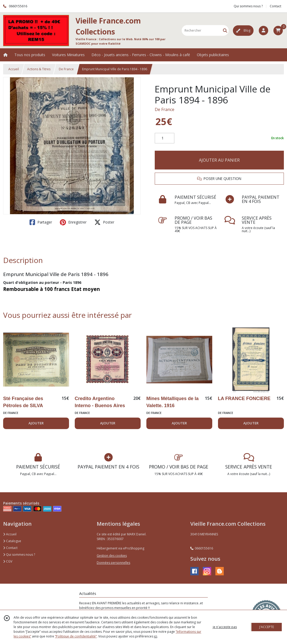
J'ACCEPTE (267, 627)
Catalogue (12, 541)
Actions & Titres (39, 69)
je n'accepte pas (225, 627)
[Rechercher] (225, 30)
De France (66, 69)
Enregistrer (73, 222)
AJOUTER (36, 423)
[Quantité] (165, 138)
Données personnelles (113, 563)
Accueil (14, 69)
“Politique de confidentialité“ (76, 636)
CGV (8, 561)
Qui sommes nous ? (19, 555)
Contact (275, 6)
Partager (41, 222)
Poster (104, 222)
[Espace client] (263, 31)
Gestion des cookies (112, 556)
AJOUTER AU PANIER (219, 160)
